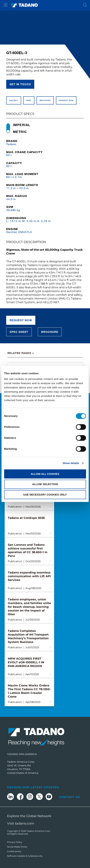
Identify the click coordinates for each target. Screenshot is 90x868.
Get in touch (20, 84)
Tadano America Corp (38, 831)
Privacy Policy (15, 842)
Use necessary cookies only (45, 495)
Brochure (50, 332)
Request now (21, 320)
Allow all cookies (45, 474)
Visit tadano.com (21, 823)
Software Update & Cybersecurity (25, 856)
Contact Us (70, 797)
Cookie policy (14, 851)
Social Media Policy (17, 847)
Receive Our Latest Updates (33, 787)
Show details (71, 463)
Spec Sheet (19, 332)
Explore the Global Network (29, 816)
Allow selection (45, 484)
